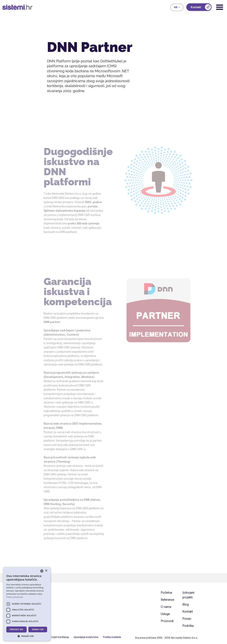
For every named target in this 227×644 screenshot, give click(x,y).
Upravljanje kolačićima (86, 637)
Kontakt (188, 612)
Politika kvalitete (112, 637)
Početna (166, 593)
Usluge (165, 614)
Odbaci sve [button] (38, 629)
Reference (167, 600)
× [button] (46, 571)
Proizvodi (167, 621)
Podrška (188, 626)
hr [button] (176, 7)
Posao (187, 619)
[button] (27, 636)
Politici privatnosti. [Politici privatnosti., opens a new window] (15, 597)
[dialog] (27, 604)
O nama (166, 607)
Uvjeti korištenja (60, 637)
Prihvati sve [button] (16, 629)
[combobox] (42, 571)
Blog (186, 604)
